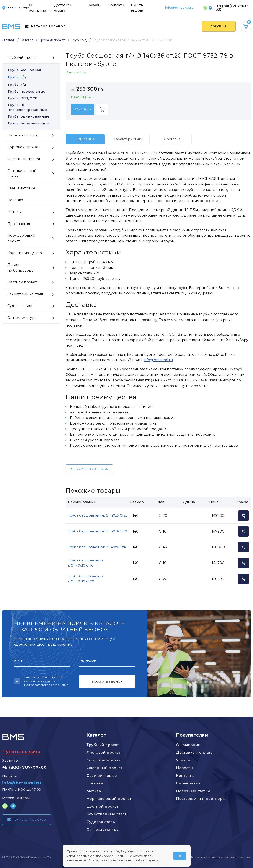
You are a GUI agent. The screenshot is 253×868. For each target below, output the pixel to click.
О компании (188, 745)
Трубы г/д (17, 77)
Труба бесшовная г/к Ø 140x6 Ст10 (97, 531)
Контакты (116, 5)
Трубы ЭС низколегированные (31, 107)
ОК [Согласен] (180, 856)
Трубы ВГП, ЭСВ (31, 98)
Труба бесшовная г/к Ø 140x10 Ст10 (85, 563)
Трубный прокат (103, 745)
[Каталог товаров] (45, 26)
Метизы (94, 791)
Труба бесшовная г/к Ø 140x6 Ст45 (98, 547)
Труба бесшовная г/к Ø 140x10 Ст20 (85, 579)
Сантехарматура (103, 829)
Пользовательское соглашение (46, 685)
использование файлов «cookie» (91, 856)
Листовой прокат (103, 752)
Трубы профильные (31, 91)
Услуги (183, 760)
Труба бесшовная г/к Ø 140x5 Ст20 (98, 515)
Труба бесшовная (24, 70)
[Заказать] (83, 109)
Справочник (188, 783)
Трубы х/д (17, 85)
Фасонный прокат (104, 768)
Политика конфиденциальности (220, 857)
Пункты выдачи (21, 751)
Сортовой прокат (103, 760)
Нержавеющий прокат (109, 799)
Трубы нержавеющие (31, 123)
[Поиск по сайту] (219, 26)
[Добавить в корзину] (102, 109)
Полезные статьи (193, 791)
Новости (95, 5)
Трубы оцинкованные (31, 116)
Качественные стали (107, 814)
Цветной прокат (102, 806)
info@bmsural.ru (180, 7)
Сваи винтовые (102, 776)
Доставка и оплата (194, 752)
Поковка (95, 783)
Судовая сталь (101, 822)
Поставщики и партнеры (201, 799)
